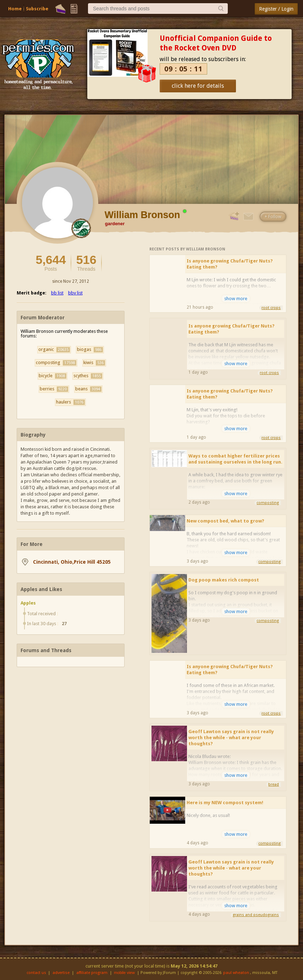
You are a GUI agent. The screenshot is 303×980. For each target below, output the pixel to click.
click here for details (198, 86)
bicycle (53, 376)
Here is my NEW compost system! (225, 803)
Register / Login (276, 9)
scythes (88, 376)
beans (88, 389)
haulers (70, 402)
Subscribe (37, 9)
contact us (36, 973)
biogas (90, 350)
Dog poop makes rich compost (224, 580)
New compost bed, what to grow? (225, 521)
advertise (61, 973)
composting (56, 363)
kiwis (94, 363)
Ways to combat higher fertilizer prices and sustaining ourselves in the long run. (235, 459)
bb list (57, 293)
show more (236, 299)
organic (54, 350)
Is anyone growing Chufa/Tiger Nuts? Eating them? (230, 264)
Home (15, 9)
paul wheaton (236, 973)
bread (274, 784)
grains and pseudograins (256, 915)
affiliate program (92, 973)
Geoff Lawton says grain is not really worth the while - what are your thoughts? (231, 738)
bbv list (75, 293)
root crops (271, 308)
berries (54, 389)
